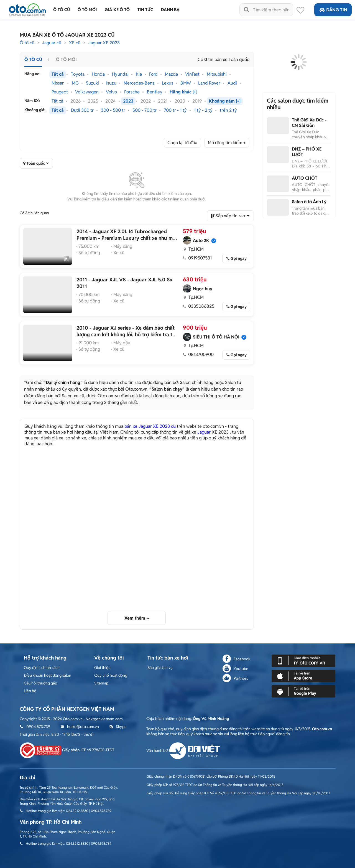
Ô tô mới (66, 59)
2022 (146, 101)
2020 (180, 101)
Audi (232, 83)
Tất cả (58, 74)
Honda (98, 74)
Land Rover (209, 83)
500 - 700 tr (145, 110)
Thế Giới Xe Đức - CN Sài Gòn (309, 123)
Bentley (155, 92)
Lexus (168, 83)
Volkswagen (87, 92)
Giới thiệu (102, 668)
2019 (197, 101)
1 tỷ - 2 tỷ (203, 110)
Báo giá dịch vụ (160, 668)
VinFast (192, 74)
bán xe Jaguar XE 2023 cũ (150, 426)
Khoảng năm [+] (225, 101)
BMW (186, 83)
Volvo (111, 92)
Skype (118, 727)
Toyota (78, 74)
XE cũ (75, 43)
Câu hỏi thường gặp (40, 683)
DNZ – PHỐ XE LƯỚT (307, 152)
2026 (76, 101)
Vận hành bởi (183, 750)
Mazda (171, 74)
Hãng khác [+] (183, 92)
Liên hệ (30, 691)
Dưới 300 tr (82, 110)
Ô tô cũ (27, 43)
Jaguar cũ (52, 43)
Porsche (132, 92)
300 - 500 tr (113, 110)
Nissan (58, 83)
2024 (111, 101)
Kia (139, 74)
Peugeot (60, 92)
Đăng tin (333, 10)
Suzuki (92, 83)
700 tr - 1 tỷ (175, 110)
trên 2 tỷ (228, 110)
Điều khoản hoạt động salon (48, 675)
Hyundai (120, 74)
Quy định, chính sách (42, 668)
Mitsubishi (217, 74)
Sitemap (101, 683)
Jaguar (204, 432)
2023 (128, 101)
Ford (153, 74)
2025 (93, 101)
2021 (163, 101)
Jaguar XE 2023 (104, 43)
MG (75, 83)
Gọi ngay (239, 258)
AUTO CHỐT (305, 178)
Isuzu (111, 83)
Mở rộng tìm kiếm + (227, 143)
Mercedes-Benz (139, 83)
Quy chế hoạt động (111, 675)
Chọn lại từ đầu (182, 143)
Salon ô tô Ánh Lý (309, 202)
